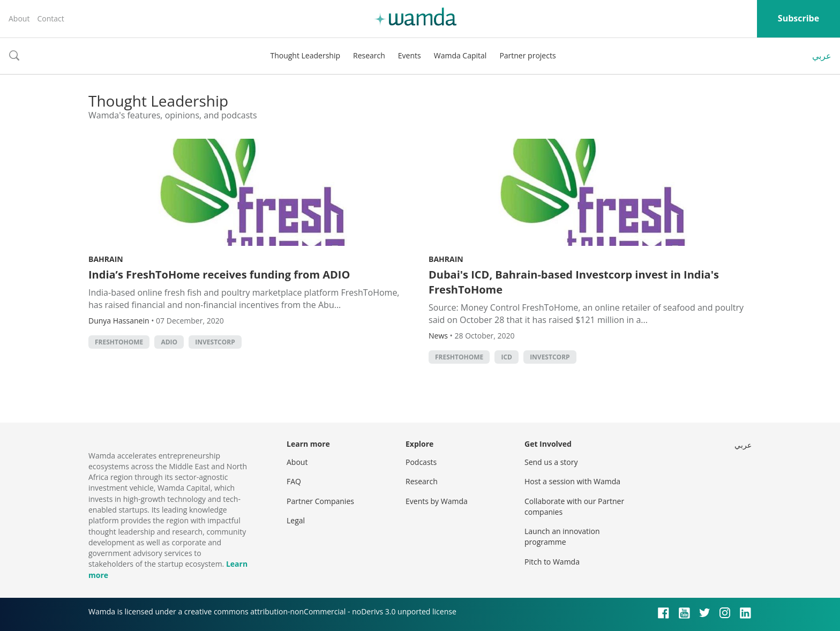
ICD (507, 357)
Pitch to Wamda (552, 562)
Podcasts (421, 462)
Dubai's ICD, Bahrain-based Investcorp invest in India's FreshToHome (574, 282)
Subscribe (798, 18)
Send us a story (551, 462)
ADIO (169, 342)
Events (410, 55)
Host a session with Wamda (572, 481)
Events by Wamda (437, 501)
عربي (822, 56)
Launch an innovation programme (562, 536)
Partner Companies (320, 501)
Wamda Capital (460, 55)
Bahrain (106, 259)
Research (369, 55)
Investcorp (215, 342)
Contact (50, 18)
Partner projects (527, 55)
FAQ (294, 481)
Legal (296, 520)
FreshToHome (119, 342)
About (19, 18)
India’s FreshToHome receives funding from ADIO (219, 275)
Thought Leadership (305, 55)
